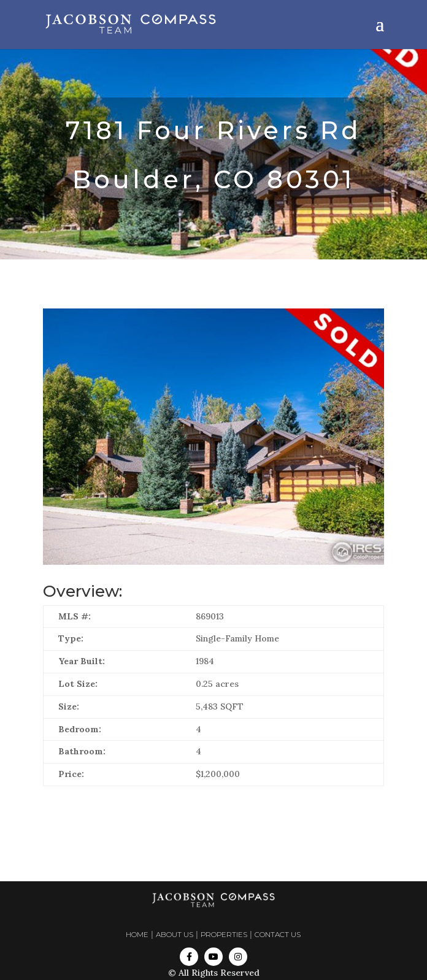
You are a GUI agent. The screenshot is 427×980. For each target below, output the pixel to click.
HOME (137, 935)
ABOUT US (175, 935)
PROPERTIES (224, 935)
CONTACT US (278, 935)
